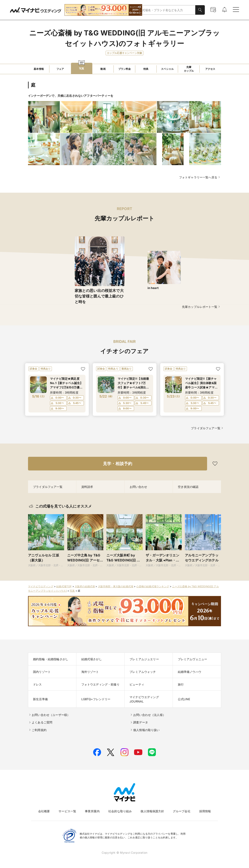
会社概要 (44, 811)
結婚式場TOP (64, 586)
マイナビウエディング (41, 586)
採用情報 (205, 811)
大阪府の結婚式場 (85, 586)
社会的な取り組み (120, 811)
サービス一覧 (67, 811)
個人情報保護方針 (152, 811)
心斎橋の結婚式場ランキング (153, 586)
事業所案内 (92, 811)
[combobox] (168, 10)
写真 (72, 591)
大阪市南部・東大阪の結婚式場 (116, 586)
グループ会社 (182, 811)
